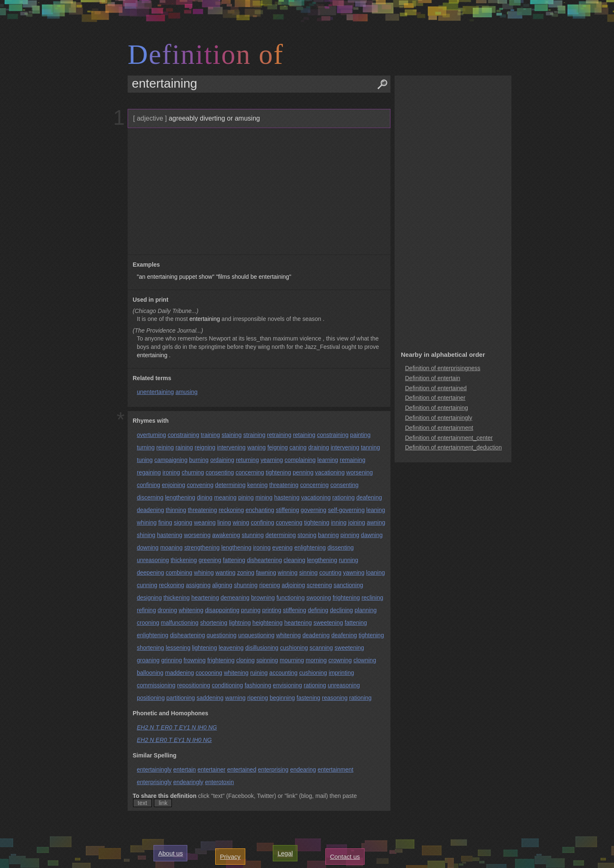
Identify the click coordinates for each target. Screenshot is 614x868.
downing (148, 548)
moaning (171, 548)
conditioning (228, 685)
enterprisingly (154, 782)
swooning (318, 598)
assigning (198, 585)
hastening (287, 497)
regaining (149, 472)
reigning (205, 447)
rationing (344, 497)
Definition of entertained (436, 388)
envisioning (287, 685)
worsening (360, 472)
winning (288, 573)
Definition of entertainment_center (449, 438)
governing (314, 510)
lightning (240, 623)
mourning (292, 660)
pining (246, 497)
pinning (350, 535)
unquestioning (256, 635)
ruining (259, 673)
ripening (269, 585)
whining (147, 522)
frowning (195, 660)
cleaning (294, 560)
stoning (307, 535)
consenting (220, 472)
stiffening (287, 510)
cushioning (294, 648)
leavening (231, 648)
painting (360, 435)
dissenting (341, 548)
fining (165, 522)
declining (341, 610)
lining (224, 522)
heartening (205, 598)
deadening (150, 510)
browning (263, 598)
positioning (151, 698)
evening (283, 548)
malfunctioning (180, 623)
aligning (222, 585)
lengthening (180, 497)
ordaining (222, 460)
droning (167, 610)
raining (184, 447)
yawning (354, 573)
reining (165, 447)
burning (199, 460)
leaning (376, 510)
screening (319, 585)
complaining (300, 460)
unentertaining (155, 392)
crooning (148, 623)
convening (200, 485)
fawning (266, 573)
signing (183, 522)
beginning (282, 698)
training (210, 435)
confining (148, 485)
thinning (176, 510)
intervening (231, 447)
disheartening (264, 560)
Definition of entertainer (435, 398)
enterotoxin (219, 782)
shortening (214, 623)
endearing (303, 770)
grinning (171, 660)
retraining (279, 435)
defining (318, 610)
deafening (369, 497)
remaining (353, 460)
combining (179, 573)
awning (376, 522)
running (349, 560)
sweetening (328, 623)
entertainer (212, 770)
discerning (150, 497)
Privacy (230, 857)
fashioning (258, 685)
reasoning (335, 698)
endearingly (188, 782)
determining (230, 485)
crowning (340, 660)
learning (328, 460)
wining (241, 522)
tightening (278, 472)
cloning (245, 660)
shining (146, 535)
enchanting (260, 510)
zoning (246, 573)
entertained (242, 770)
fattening (234, 560)
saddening (210, 698)
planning (366, 610)
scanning (321, 648)
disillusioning (262, 648)
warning (235, 698)
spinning (267, 660)
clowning (365, 660)
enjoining (174, 485)
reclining (372, 598)
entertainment (336, 770)
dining (205, 497)
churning (193, 472)
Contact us (345, 857)
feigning (278, 447)
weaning (205, 522)
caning (298, 447)
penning (303, 472)
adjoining (293, 585)
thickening (184, 560)
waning (257, 447)
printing (272, 610)
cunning (147, 585)
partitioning (181, 698)
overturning (151, 435)
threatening (284, 485)
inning (339, 522)
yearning (272, 460)
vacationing (330, 472)
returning (247, 460)
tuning (145, 460)
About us (170, 853)
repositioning (193, 685)
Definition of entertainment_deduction (453, 447)
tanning (370, 447)
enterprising (273, 770)
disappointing (222, 610)
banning (328, 535)
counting (331, 573)
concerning (250, 472)
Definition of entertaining (437, 408)
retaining (304, 435)
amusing (187, 392)
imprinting (341, 673)
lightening (204, 648)
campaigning (171, 460)
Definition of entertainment (439, 428)
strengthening (202, 548)
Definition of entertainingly (439, 418)
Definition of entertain (433, 378)
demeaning (235, 598)
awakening (226, 535)
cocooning (209, 673)
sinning (308, 573)
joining (357, 522)
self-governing (346, 510)
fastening (308, 698)
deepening (150, 573)
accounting (284, 673)
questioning (221, 635)
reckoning (231, 510)
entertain (184, 770)
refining (146, 610)
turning (146, 447)
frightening (346, 598)
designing (149, 598)
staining (232, 435)
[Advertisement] (258, 192)
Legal (285, 853)
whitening (191, 610)
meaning (225, 497)
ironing (171, 472)
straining (254, 435)
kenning (258, 485)
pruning (251, 610)
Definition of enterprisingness (443, 368)
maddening (180, 673)
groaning (148, 660)
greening (210, 560)
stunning (253, 535)
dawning (372, 535)
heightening (267, 623)
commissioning (156, 685)
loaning (376, 573)
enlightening (310, 548)
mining (264, 497)
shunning (246, 585)
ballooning (150, 673)
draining (319, 447)
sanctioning (349, 585)
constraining (184, 435)
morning (316, 660)
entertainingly (154, 770)
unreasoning (153, 560)
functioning (291, 598)
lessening (178, 648)
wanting (225, 573)
